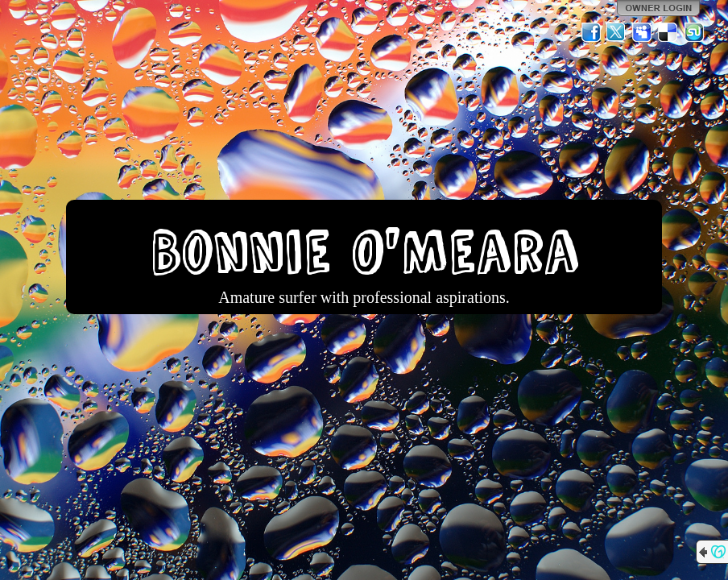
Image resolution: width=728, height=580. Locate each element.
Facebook (591, 32)
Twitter (617, 32)
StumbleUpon (694, 32)
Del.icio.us (668, 32)
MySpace (643, 32)
